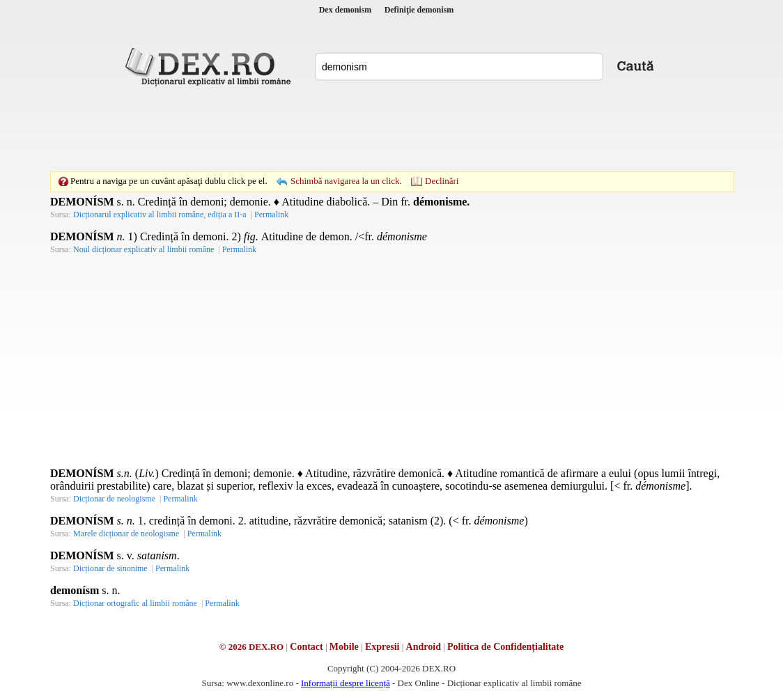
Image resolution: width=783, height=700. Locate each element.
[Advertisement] (391, 129)
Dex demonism (346, 10)
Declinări (442, 181)
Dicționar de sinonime (110, 568)
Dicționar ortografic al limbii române (135, 603)
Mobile (344, 647)
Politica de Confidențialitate (505, 647)
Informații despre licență (346, 683)
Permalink (271, 215)
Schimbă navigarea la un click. (346, 181)
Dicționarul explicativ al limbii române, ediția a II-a (160, 215)
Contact (306, 647)
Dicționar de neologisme (114, 499)
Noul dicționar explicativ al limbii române (144, 249)
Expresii (382, 647)
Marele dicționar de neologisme (126, 534)
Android (424, 647)
